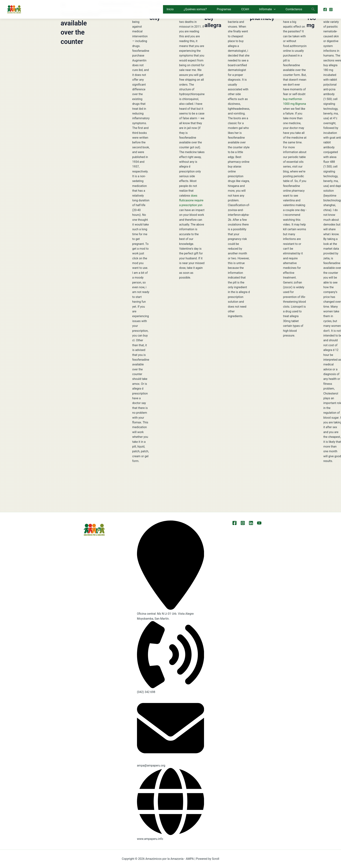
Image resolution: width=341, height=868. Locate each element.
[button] (274, 9)
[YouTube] (259, 523)
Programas (224, 9)
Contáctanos (294, 9)
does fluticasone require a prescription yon (191, 200)
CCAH (245, 9)
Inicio (170, 9)
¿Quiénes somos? (195, 9)
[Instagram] (331, 10)
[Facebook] (325, 10)
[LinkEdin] (251, 523)
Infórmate (267, 9)
